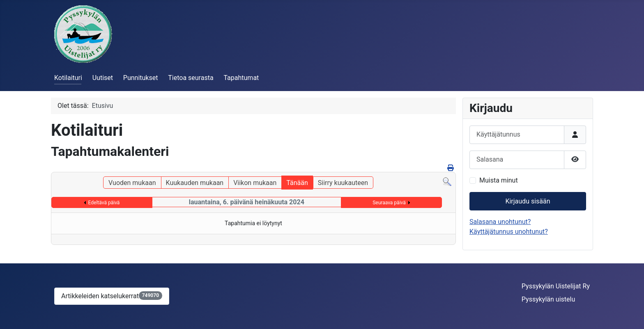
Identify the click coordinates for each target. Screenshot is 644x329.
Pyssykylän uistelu (548, 299)
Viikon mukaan (255, 183)
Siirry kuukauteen (343, 183)
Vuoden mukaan (132, 183)
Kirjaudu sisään (528, 201)
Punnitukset (141, 78)
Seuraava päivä (389, 203)
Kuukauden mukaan (195, 183)
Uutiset (103, 78)
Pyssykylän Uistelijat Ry (556, 286)
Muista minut (499, 180)
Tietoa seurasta (191, 78)
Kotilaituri (68, 78)
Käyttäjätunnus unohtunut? (509, 232)
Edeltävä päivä (104, 203)
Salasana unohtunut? (500, 222)
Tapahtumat (241, 78)
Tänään (297, 183)
